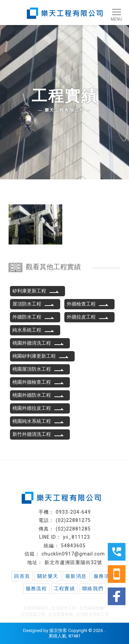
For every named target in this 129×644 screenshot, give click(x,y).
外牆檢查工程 (88, 304)
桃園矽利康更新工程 (41, 356)
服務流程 (36, 588)
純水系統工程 (33, 330)
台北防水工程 (64, 608)
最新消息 (76, 576)
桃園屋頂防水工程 (38, 369)
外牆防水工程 (33, 317)
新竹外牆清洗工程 (38, 434)
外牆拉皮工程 (88, 317)
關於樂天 (48, 576)
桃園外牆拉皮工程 (38, 408)
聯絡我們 (93, 588)
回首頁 (22, 576)
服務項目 (104, 576)
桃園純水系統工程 (38, 421)
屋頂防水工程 (33, 304)
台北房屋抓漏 (61, 614)
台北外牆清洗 (36, 608)
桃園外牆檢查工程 (38, 382)
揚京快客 (58, 630)
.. (105, 630)
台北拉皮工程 (33, 614)
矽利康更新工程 (36, 291)
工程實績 (65, 588)
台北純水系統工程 (93, 614)
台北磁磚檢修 (92, 608)
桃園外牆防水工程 (38, 395)
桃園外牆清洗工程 (38, 343)
